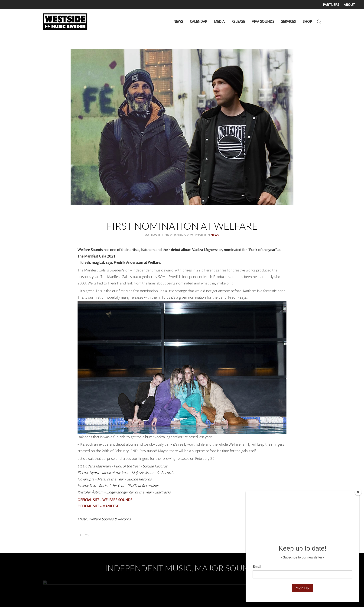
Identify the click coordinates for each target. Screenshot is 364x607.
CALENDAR (198, 21)
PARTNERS (331, 5)
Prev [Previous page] (85, 535)
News (215, 235)
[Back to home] (66, 22)
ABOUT (349, 5)
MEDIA (219, 21)
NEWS (178, 21)
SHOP (307, 21)
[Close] (358, 492)
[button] (319, 22)
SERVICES (288, 21)
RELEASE (238, 21)
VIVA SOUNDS (263, 21)
